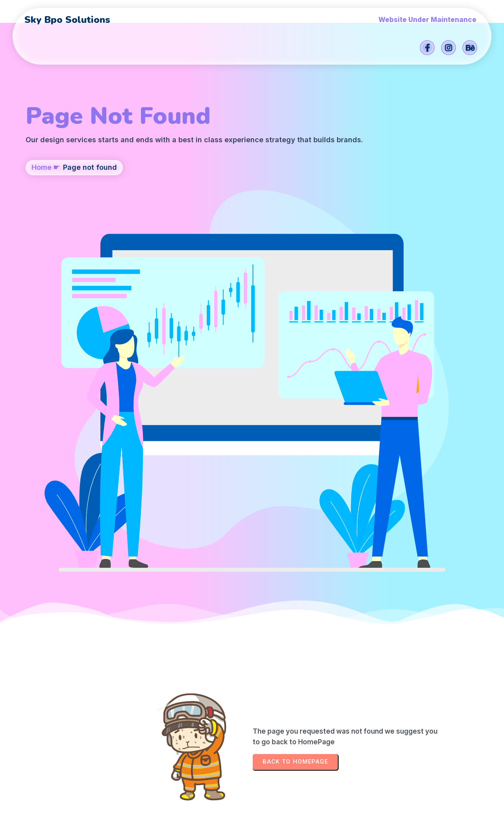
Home (42, 207)
